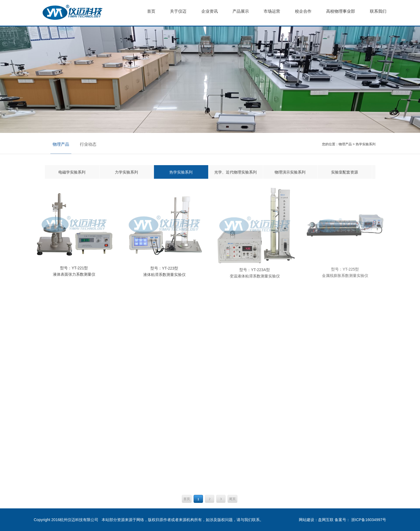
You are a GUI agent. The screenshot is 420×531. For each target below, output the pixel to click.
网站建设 (307, 520)
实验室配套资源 (345, 172)
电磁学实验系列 (72, 172)
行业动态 (88, 144)
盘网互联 (326, 520)
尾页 (232, 499)
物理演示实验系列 (290, 172)
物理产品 (61, 144)
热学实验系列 (365, 144)
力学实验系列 (126, 172)
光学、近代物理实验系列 (235, 172)
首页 (187, 499)
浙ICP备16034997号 (369, 520)
